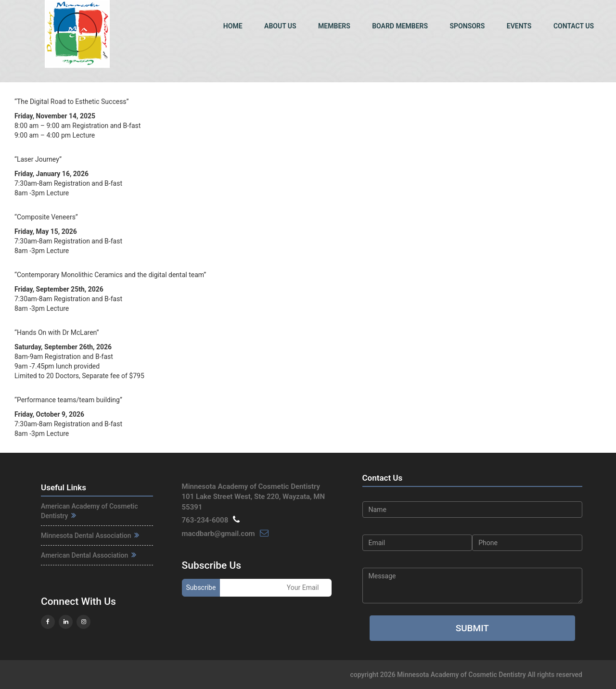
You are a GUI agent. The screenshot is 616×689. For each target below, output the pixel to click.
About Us (280, 26)
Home (233, 26)
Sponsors (468, 26)
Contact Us (574, 26)
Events (519, 26)
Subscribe (201, 587)
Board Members (400, 26)
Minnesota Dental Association (90, 536)
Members (334, 26)
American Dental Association (89, 555)
